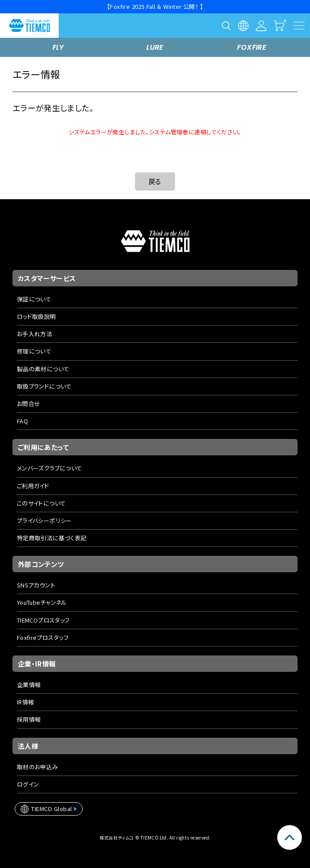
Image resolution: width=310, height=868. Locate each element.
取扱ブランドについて (44, 386)
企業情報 (29, 685)
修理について (34, 351)
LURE (155, 47)
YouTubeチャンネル (42, 602)
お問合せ (29, 404)
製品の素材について (43, 369)
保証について (34, 299)
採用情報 (29, 719)
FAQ (22, 421)
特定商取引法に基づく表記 (52, 538)
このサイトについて (41, 503)
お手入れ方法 (34, 334)
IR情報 (26, 702)
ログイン (28, 784)
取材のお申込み (38, 767)
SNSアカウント (36, 585)
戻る (155, 181)
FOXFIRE (252, 47)
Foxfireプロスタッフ (43, 637)
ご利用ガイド (33, 486)
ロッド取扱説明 (36, 316)
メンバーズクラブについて (50, 468)
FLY (58, 47)
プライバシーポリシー (44, 520)
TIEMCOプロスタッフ (43, 620)
